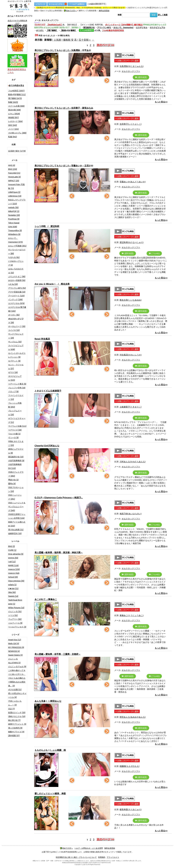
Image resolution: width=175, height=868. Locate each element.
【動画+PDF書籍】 (68, 30)
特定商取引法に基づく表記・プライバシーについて (76, 857)
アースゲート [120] (16, 296)
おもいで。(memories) (123, 28)
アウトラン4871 (104, 28)
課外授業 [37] (14, 736)
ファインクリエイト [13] (16, 397)
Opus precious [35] (16, 581)
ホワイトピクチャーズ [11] (17, 420)
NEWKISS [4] (14, 651)
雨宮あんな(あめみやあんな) (133, 717)
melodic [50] (13, 207)
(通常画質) (141, 77)
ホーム (10, 16)
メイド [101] (13, 129)
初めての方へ (70, 11)
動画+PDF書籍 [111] (17, 94)
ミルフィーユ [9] (15, 623)
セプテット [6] (14, 361)
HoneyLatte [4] (14, 177)
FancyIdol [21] (14, 173)
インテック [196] (15, 300)
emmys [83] (13, 558)
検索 (120, 15)
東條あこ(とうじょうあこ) (132, 615)
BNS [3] (11, 546)
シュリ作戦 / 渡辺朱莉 (47, 226)
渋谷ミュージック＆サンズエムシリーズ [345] (17, 507)
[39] (16, 321)
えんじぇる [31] (15, 611)
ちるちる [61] (14, 257)
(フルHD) (154, 253)
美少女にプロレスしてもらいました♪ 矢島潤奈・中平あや (63, 50)
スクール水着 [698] (16, 106)
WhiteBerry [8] (14, 234)
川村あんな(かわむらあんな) (133, 462)
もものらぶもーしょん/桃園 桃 (50, 750)
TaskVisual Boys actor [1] (15, 602)
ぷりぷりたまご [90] (17, 277)
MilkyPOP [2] (14, 211)
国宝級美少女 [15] (16, 457)
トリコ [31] (13, 615)
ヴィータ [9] (13, 438)
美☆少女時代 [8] (15, 728)
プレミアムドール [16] (15, 413)
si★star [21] (13, 588)
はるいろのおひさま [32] (16, 271)
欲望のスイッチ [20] (17, 713)
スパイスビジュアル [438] (16, 347)
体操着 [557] (13, 118)
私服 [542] (13, 137)
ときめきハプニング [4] (16, 263)
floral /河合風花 (42, 339)
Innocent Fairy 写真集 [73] (16, 186)
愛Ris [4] (12, 484)
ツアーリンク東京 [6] (17, 384)
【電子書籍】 (52, 30)
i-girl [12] (12, 562)
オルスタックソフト (131, 71)
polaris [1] (12, 585)
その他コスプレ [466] (17, 133)
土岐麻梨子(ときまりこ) (131, 407)
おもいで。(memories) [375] (15, 240)
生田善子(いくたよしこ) (131, 124)
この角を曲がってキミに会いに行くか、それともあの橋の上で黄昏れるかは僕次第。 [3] (17, 678)
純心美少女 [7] (14, 720)
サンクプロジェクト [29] (16, 336)
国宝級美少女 (89, 28)
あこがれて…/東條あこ (46, 599)
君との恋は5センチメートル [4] (17, 695)
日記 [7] (11, 709)
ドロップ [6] (13, 392)
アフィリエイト (113, 857)
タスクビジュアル (157, 28)
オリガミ (40, 30)
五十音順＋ (85, 40)
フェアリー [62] (15, 619)
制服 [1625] (13, 102)
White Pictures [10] (16, 608)
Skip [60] (12, 592)
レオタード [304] (15, 121)
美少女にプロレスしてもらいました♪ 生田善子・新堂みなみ (64, 108)
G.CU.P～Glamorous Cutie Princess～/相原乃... (59, 498)
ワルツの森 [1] (14, 434)
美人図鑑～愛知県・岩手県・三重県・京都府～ (58, 654)
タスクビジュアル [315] (15, 378)
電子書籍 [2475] (15, 98)
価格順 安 (68, 40)
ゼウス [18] (13, 372)
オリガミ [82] (14, 315)
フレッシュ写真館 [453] (15, 405)
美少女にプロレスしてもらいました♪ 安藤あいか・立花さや (64, 166)
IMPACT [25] (14, 181)
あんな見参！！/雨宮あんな (48, 701)
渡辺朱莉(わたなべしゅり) (132, 242)
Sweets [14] (13, 596)
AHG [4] (12, 165)
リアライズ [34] (15, 430)
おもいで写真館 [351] (17, 246)
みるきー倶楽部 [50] (17, 280)
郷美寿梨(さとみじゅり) (131, 809)
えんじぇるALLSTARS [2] (14, 661)
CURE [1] (12, 550)
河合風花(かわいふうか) (131, 355)
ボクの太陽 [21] (15, 690)
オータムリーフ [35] (17, 326)
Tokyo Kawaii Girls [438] (14, 225)
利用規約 (102, 857)
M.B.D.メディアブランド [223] (17, 202)
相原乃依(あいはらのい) (131, 514)
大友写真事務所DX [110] (15, 466)
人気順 (57, 40)
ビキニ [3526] (14, 114)
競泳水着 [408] (14, 110)
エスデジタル (142, 28)
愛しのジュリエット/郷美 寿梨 (50, 794)
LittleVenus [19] (15, 196)
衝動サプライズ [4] (16, 732)
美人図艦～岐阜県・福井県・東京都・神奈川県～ (59, 553)
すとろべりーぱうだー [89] (17, 252)
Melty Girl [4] (14, 644)
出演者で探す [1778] (17, 151)
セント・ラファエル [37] (16, 367)
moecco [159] (14, 569)
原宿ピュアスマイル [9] (16, 451)
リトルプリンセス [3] (17, 627)
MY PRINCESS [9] (16, 647)
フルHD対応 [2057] (16, 91)
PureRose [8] (14, 219)
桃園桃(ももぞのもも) (130, 766)
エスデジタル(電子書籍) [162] (17, 309)
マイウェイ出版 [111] (17, 426)
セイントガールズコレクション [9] (17, 355)
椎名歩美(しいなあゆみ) (131, 300)
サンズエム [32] (15, 342)
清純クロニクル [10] (17, 716)
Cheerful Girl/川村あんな (47, 446)
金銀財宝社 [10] (15, 533)
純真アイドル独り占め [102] (17, 524)
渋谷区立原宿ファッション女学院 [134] (17, 516)
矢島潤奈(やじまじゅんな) (132, 66)
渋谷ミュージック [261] (15, 497)
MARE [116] (13, 565)
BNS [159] (13, 169)
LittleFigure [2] (14, 192)
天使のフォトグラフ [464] (16, 474)
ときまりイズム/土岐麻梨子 (48, 391)
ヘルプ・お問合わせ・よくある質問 (89, 848)
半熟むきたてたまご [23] (16, 443)
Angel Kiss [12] (15, 640)
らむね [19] (13, 284)
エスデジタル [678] (16, 303)
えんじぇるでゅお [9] (17, 667)
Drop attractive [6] (16, 554)
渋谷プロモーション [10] (16, 489)
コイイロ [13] (14, 330)
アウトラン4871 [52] (17, 288)
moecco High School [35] (14, 575)
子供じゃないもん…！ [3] (15, 703)
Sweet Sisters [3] (15, 655)
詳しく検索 (163, 15)
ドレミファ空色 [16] (17, 388)
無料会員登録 (104, 11)
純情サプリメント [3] (17, 724)
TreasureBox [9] (15, 230)
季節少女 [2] (13, 480)
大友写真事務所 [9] (16, 461)
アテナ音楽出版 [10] (17, 292)
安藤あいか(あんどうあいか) (133, 182)
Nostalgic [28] (14, 215)
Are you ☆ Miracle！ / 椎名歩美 (52, 284)
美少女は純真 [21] (16, 530)
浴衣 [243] (13, 125)
